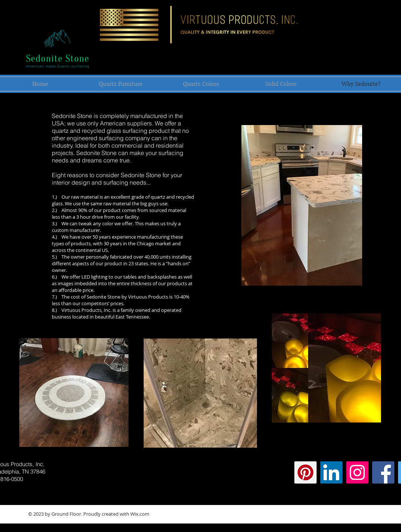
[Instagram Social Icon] (357, 472)
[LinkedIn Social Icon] (331, 472)
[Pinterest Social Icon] (305, 472)
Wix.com (140, 514)
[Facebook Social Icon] (383, 472)
